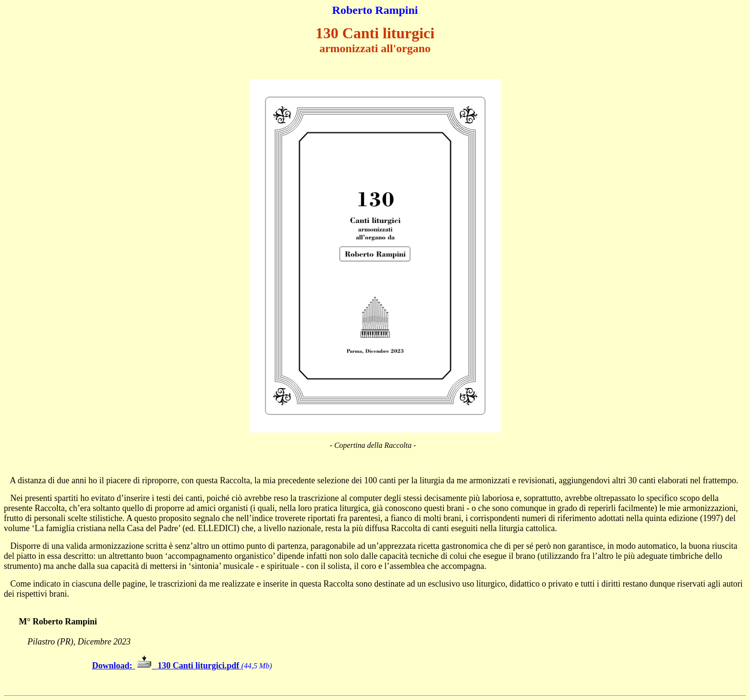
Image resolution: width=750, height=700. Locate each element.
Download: (112, 666)
